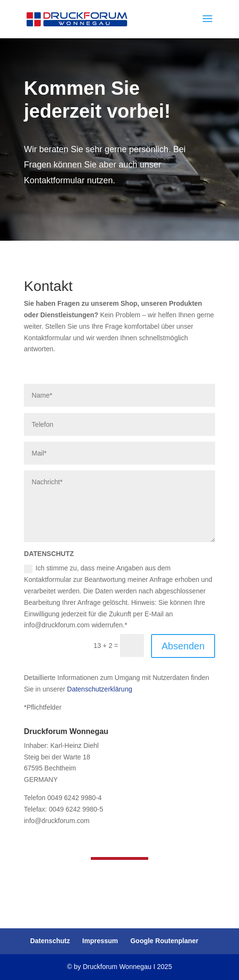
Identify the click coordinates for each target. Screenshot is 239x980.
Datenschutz (50, 941)
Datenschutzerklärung (99, 689)
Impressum (100, 941)
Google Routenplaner (164, 941)
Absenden (183, 646)
